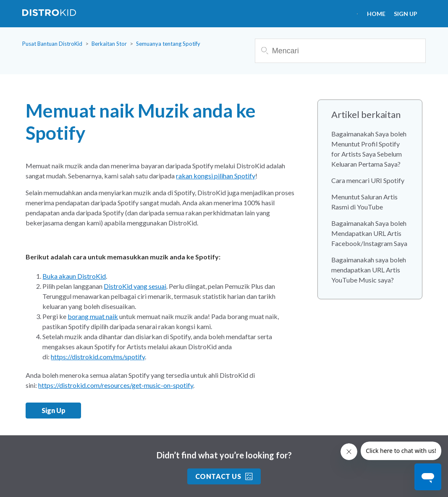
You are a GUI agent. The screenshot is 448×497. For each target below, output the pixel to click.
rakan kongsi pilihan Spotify (216, 176)
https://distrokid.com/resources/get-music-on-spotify (116, 385)
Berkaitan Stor (109, 44)
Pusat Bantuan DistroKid (52, 44)
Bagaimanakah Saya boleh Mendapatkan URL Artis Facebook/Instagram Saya (369, 233)
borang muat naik (93, 316)
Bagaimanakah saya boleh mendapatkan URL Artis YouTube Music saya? (369, 270)
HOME (376, 14)
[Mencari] (340, 51)
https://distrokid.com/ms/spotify (98, 357)
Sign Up (406, 14)
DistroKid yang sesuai (135, 286)
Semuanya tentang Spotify (168, 44)
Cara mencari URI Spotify (368, 180)
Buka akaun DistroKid (74, 276)
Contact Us (224, 476)
